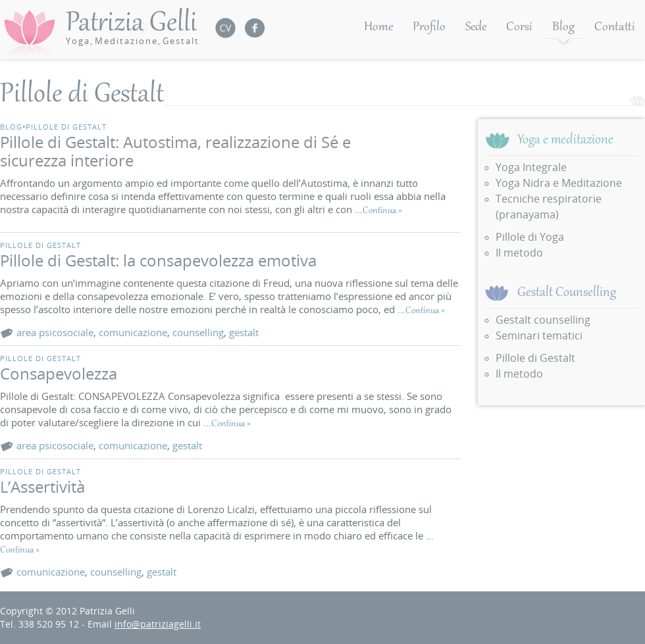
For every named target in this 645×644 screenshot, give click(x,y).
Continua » (382, 211)
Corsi (519, 28)
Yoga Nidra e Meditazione (559, 183)
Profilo (429, 28)
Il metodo (519, 253)
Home (378, 28)
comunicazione (133, 332)
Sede (476, 28)
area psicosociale (55, 332)
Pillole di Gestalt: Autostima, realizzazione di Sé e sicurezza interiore (175, 151)
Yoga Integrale (531, 167)
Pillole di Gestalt (66, 127)
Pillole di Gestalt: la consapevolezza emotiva (158, 260)
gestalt (244, 332)
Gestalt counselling (543, 320)
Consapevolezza (59, 373)
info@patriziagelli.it (158, 624)
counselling (198, 332)
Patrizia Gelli (133, 27)
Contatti (615, 28)
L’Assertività (42, 486)
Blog (563, 28)
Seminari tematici (539, 335)
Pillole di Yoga (530, 237)
